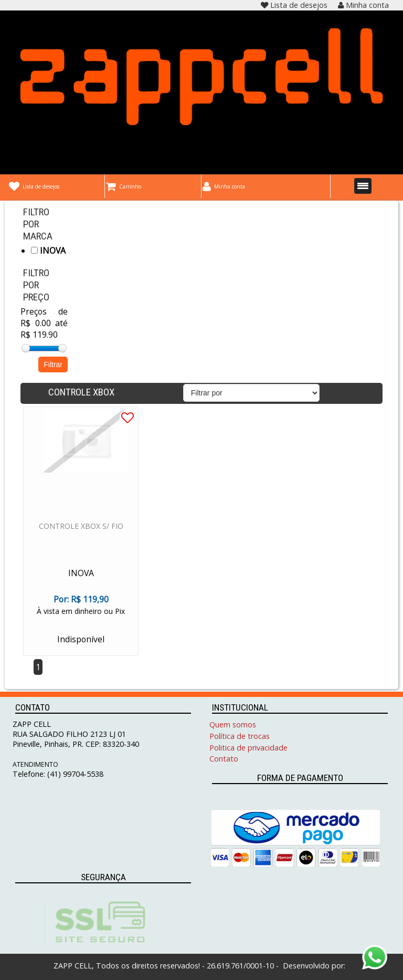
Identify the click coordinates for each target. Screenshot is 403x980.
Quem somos (233, 724)
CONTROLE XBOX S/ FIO (81, 526)
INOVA (48, 251)
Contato (224, 759)
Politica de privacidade (248, 748)
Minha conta (363, 5)
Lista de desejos (294, 5)
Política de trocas (240, 736)
